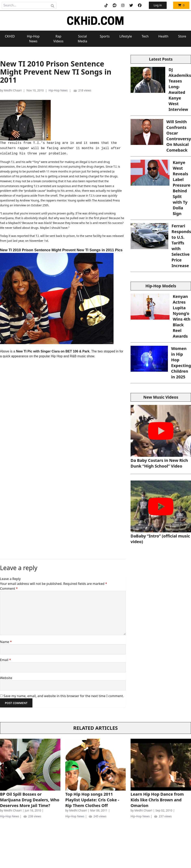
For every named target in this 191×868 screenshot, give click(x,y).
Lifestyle (126, 36)
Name (6, 642)
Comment (9, 589)
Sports (105, 36)
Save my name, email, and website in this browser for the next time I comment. (64, 696)
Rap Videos (58, 39)
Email (5, 660)
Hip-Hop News (33, 39)
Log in (158, 5)
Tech (145, 36)
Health (163, 36)
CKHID (10, 36)
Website (6, 678)
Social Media (82, 39)
